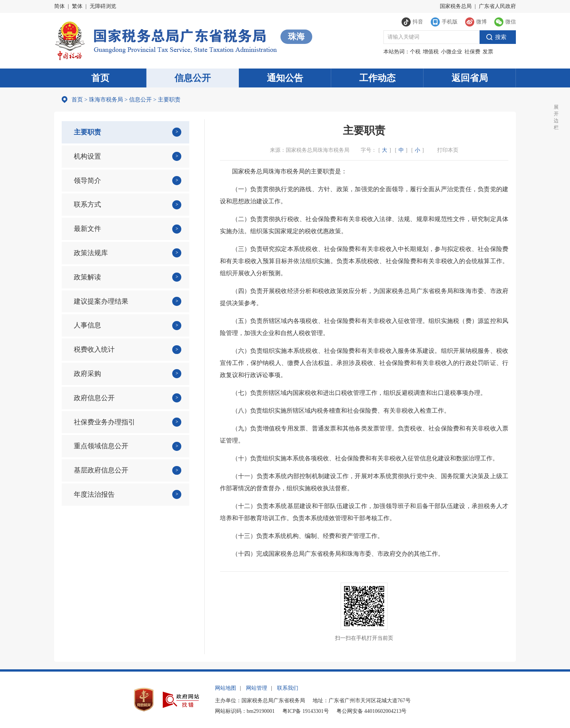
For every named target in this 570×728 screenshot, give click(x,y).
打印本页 (448, 150)
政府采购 (87, 374)
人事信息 (87, 325)
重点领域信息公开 (101, 446)
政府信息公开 (94, 398)
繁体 (77, 6)
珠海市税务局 (106, 100)
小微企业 (452, 52)
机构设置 (87, 156)
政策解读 (87, 277)
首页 (100, 78)
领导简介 (87, 181)
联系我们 (288, 688)
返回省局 (470, 78)
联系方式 (87, 204)
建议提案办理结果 (101, 301)
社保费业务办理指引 (104, 422)
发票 (488, 52)
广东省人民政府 (497, 6)
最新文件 (87, 229)
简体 (59, 6)
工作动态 (377, 78)
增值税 (431, 52)
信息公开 (193, 78)
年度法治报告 (94, 494)
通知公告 (285, 78)
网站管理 (257, 688)
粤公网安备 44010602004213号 (372, 711)
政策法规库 (91, 253)
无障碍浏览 (103, 6)
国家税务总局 (456, 6)
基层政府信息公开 (101, 470)
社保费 (472, 52)
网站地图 (226, 688)
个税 (415, 52)
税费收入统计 (94, 349)
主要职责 (87, 132)
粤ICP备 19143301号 (306, 711)
